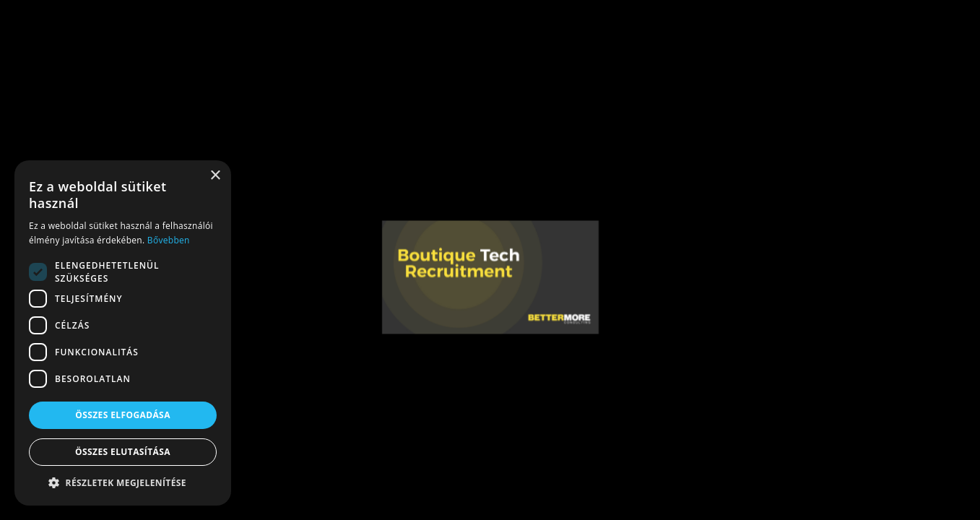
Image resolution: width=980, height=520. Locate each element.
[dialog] (123, 333)
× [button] (215, 176)
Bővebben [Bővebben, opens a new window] (169, 240)
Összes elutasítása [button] (123, 452)
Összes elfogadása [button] (123, 415)
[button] (123, 483)
